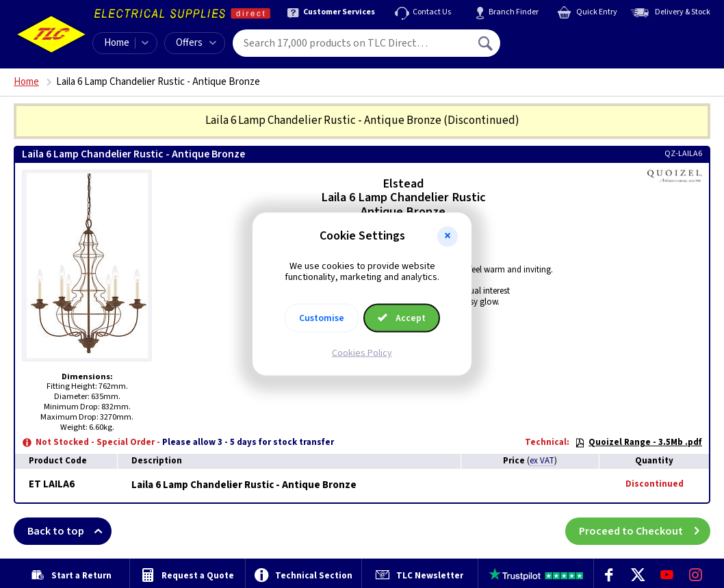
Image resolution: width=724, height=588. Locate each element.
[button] (448, 236)
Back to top (69, 531)
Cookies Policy (362, 353)
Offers (196, 43)
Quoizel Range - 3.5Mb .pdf (638, 442)
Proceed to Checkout (645, 531)
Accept (402, 318)
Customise (322, 318)
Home (117, 43)
